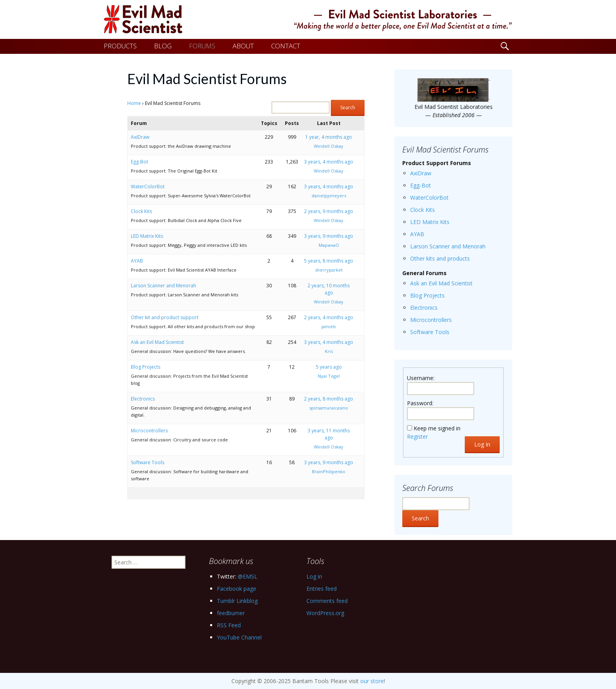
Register (417, 436)
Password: (420, 403)
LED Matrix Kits (147, 236)
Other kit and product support (165, 317)
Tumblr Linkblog (237, 601)
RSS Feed (229, 625)
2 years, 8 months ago (329, 399)
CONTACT (286, 46)
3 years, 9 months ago (329, 236)
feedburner (231, 613)
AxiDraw (140, 137)
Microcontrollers (149, 431)
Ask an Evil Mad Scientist (157, 342)
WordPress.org (325, 613)
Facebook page (236, 589)
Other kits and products (440, 258)
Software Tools (148, 462)
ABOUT (243, 46)
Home (134, 103)
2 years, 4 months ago (329, 317)
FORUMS (202, 46)
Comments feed (327, 601)
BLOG (163, 46)
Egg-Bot (139, 162)
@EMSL (247, 576)
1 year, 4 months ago (329, 137)
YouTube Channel (239, 637)
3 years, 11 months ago (329, 434)
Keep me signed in (437, 428)
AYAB (137, 261)
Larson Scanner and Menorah (163, 286)
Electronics (143, 399)
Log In (482, 444)
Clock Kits (141, 211)
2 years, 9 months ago (329, 211)
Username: (421, 378)
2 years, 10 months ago (329, 289)
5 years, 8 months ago (329, 261)
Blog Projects (146, 367)
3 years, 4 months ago (329, 162)
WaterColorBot (148, 186)
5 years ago (329, 367)
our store (372, 681)
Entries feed (322, 589)
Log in (314, 576)
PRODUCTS (120, 46)
